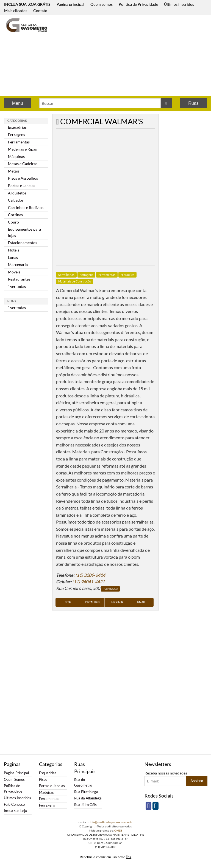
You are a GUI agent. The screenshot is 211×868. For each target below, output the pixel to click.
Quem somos (102, 4)
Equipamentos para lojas (24, 232)
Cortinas (15, 215)
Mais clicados (16, 11)
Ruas (193, 103)
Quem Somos (14, 780)
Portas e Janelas (22, 186)
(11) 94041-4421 (88, 582)
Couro (13, 222)
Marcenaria (18, 265)
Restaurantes (19, 279)
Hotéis (14, 250)
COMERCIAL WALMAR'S (102, 121)
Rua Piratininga (86, 792)
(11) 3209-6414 (90, 575)
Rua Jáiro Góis (85, 805)
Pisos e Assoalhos (23, 178)
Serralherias (66, 275)
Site (68, 602)
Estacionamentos (23, 243)
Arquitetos (17, 193)
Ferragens (16, 135)
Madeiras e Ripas (22, 149)
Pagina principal (70, 4)
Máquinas (16, 156)
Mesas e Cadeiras (23, 164)
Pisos (43, 780)
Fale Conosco (14, 805)
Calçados (16, 200)
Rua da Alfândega (88, 798)
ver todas (17, 286)
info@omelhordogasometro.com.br (111, 822)
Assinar (197, 781)
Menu (18, 103)
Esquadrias (17, 127)
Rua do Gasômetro (83, 783)
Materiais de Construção (75, 281)
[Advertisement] (134, 56)
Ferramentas (19, 142)
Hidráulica (127, 275)
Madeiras (46, 792)
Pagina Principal (16, 773)
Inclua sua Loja (15, 811)
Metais (14, 171)
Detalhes (92, 602)
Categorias (17, 121)
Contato (40, 11)
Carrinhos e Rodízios (26, 207)
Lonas (13, 257)
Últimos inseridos (179, 4)
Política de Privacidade (138, 4)
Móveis (14, 272)
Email (141, 602)
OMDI (118, 830)
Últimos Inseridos (17, 798)
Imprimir (117, 602)
